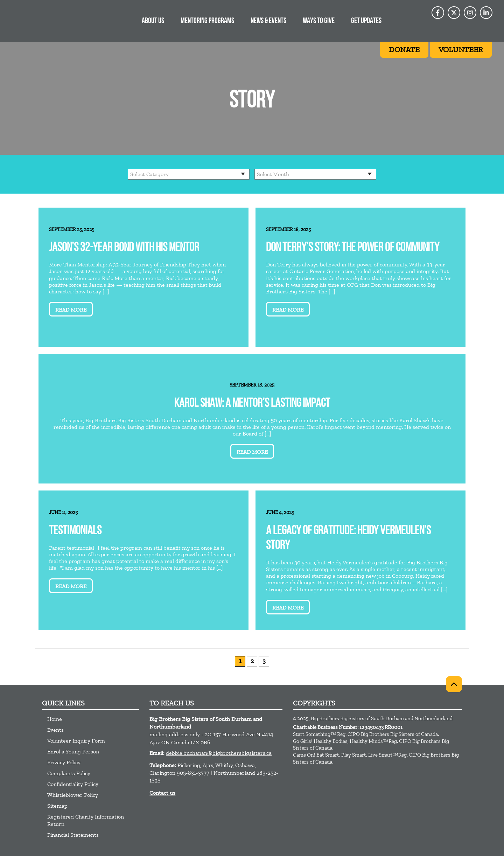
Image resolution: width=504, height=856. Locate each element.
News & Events (268, 21)
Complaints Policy (69, 773)
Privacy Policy (64, 762)
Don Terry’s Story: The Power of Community (353, 248)
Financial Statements (73, 835)
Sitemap (57, 806)
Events (55, 730)
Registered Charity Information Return (86, 820)
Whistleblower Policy (73, 795)
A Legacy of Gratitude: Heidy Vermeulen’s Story (348, 539)
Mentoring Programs (207, 21)
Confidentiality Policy (73, 784)
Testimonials (75, 531)
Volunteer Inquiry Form (76, 741)
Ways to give (319, 21)
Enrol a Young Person (73, 751)
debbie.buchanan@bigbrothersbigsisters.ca (219, 753)
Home (55, 719)
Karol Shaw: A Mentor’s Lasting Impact (252, 404)
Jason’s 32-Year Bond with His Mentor (124, 248)
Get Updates (366, 21)
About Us (153, 21)
